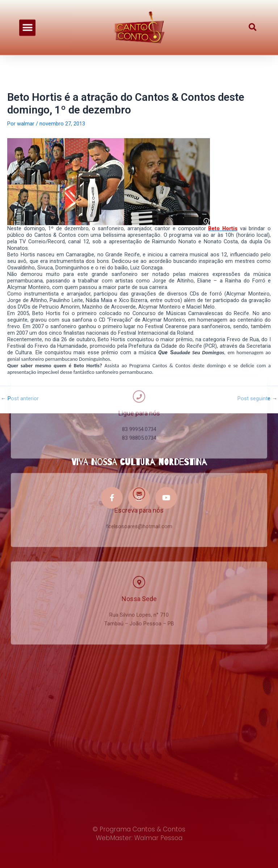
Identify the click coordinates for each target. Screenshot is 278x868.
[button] (27, 23)
